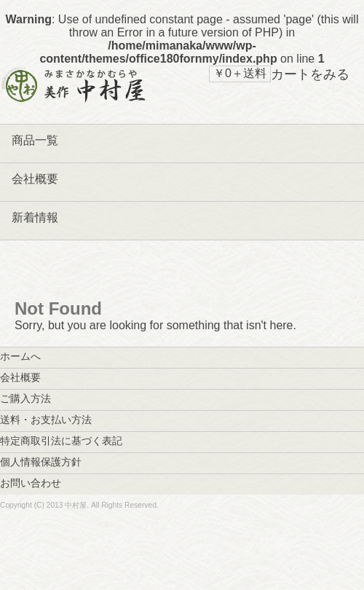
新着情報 (35, 217)
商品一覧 (35, 140)
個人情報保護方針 (46, 462)
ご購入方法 (31, 398)
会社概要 (35, 179)
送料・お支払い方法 (51, 420)
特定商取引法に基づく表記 (66, 441)
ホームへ (25, 356)
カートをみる (310, 74)
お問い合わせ (36, 483)
